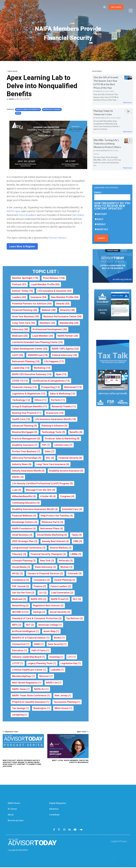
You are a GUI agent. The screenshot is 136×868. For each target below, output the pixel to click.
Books (59, 638)
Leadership (21, 368)
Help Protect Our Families (57, 516)
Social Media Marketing (52, 535)
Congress (67, 497)
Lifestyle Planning (24, 561)
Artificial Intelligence (26, 632)
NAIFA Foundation (24, 529)
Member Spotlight (25, 278)
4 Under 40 (48, 497)
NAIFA (12, 99)
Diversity (68, 310)
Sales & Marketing (63, 394)
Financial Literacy (24, 387)
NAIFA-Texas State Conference (31, 696)
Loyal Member (43, 336)
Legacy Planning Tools (42, 664)
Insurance (39, 297)
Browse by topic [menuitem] (16, 821)
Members (48, 323)
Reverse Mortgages (25, 432)
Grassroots (55, 413)
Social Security (60, 612)
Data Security (57, 645)
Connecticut (21, 645)
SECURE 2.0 (20, 612)
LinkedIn (57, 670)
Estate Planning (65, 580)
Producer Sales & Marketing (62, 439)
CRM (78, 542)
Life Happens (54, 362)
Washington (42, 709)
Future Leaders (61, 587)
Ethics (41, 400)
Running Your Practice (27, 413)
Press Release (54, 278)
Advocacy (20, 329)
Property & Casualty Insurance (31, 703)
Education (20, 651)
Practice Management (26, 439)
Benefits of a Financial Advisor (31, 638)
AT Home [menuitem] (12, 810)
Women (67, 567)
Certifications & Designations (51, 381)
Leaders (19, 297)
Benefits (76, 432)
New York (47, 561)
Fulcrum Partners (57, 238)
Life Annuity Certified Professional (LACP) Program (42, 484)
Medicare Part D (53, 522)
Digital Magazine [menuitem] (57, 804)
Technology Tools (54, 432)
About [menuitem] (11, 815)
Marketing (42, 368)
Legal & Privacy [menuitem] (119, 842)
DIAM (39, 645)
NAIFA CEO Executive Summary (32, 374)
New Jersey (63, 696)
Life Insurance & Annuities (55, 291)
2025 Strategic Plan (25, 542)
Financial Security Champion (48, 555)
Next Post (83, 733)
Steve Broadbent (28, 215)
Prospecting (51, 387)
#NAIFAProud (38, 355)
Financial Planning (25, 310)
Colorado (75, 574)
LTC (72, 658)
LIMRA (76, 555)
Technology (21, 400)
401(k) (18, 574)
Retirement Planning (26, 362)
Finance (40, 587)
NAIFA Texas (21, 690)
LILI (43, 593)
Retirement (73, 387)
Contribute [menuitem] (54, 815)
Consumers (42, 580)
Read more (127, 102)
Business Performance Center (62, 316)
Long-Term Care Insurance (53, 464)
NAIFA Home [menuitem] (14, 804)
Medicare (20, 336)
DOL (50, 458)
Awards (63, 304)
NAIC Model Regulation (27, 683)
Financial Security (70, 458)
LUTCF (18, 664)
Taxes (77, 535)
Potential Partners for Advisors (32, 304)
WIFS (17, 625)
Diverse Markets (61, 548)
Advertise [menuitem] (54, 810)
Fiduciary (19, 555)
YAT (30, 625)
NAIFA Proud (60, 600)
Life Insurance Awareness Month (55, 419)
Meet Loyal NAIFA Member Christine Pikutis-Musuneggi (70, 762)
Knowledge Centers (25, 522)
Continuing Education (26, 503)
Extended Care (72, 509)
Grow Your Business (26, 316)
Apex (18, 113)
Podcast (19, 284)
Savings (39, 612)
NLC (77, 600)
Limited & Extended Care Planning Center (38, 342)
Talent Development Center (30, 349)
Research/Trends (64, 407)
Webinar (49, 310)
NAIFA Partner (68, 336)
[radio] (112, 214)
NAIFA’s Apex (14, 211)
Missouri (46, 677)
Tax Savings (21, 709)
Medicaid (19, 600)
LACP (18, 355)
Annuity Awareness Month (28, 471)
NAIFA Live (54, 683)
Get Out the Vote (23, 593)
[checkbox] (112, 222)
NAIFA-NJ (41, 690)
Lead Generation (62, 593)
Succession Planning (67, 703)
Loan (17, 490)
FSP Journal (21, 587)
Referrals (66, 561)
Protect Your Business (26, 452)
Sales (50, 452)
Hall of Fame (40, 651)
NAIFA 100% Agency (65, 349)
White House (64, 709)
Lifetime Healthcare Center (29, 670)
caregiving (20, 715)
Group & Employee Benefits (28, 109)
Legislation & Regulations (29, 394)
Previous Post (11, 733)
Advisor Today (23, 291)
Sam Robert (78, 215)
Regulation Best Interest (49, 606)
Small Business (22, 535)
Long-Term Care (24, 323)
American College (50, 625)
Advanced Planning (52, 109)
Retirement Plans (52, 529)
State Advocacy (46, 567)
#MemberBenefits (24, 497)
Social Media (21, 567)
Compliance (21, 580)
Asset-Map (51, 632)
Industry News (22, 464)
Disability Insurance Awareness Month (35, 509)
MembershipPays (23, 677)
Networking (20, 606)
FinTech (58, 400)
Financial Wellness (24, 516)
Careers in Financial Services (45, 574)
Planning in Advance (55, 426)
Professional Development (50, 329)
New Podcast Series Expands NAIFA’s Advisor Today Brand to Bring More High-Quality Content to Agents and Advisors (22, 764)
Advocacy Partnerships (27, 458)
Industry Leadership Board (29, 658)
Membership (69, 323)
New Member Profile (65, 297)
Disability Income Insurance (66, 471)
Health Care (21, 419)
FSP (46, 445)
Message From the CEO (41, 490)
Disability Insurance (25, 445)
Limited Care (63, 445)
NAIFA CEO (39, 600)
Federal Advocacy (65, 355)
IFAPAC (18, 477)
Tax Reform (74, 619)
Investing (56, 658)
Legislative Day (71, 664)
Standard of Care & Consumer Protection (37, 619)
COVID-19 (20, 381)
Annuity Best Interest (56, 542)
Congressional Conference (29, 548)
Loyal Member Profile (45, 284)
